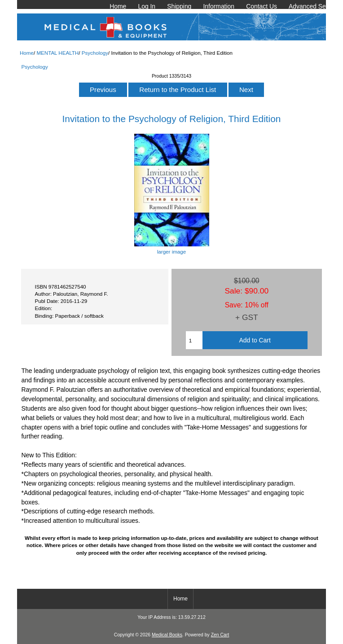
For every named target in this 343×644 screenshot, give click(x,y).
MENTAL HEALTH (57, 53)
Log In (147, 6)
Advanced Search (313, 6)
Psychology (95, 53)
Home (118, 6)
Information (219, 6)
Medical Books (167, 635)
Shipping (179, 6)
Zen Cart (220, 635)
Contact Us (262, 6)
